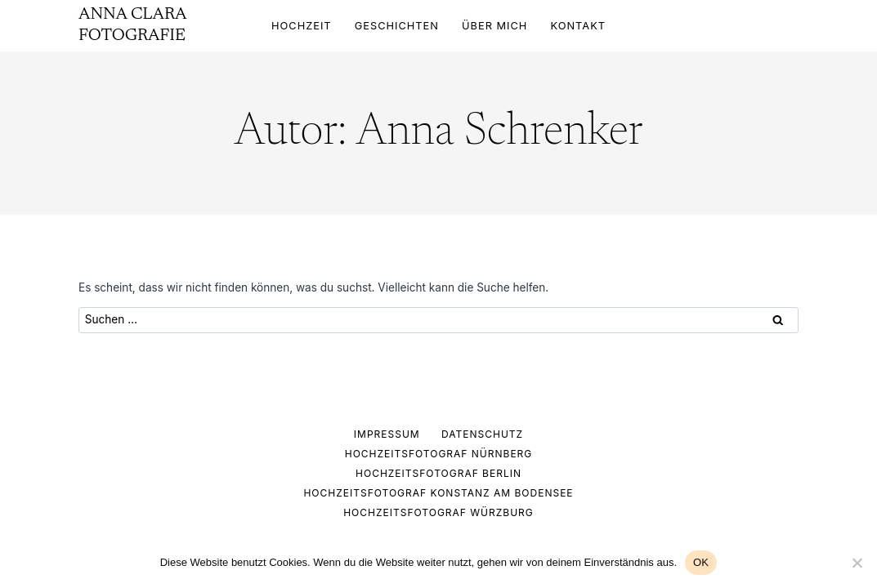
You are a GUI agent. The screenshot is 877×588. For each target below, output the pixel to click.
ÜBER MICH (494, 26)
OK (701, 562)
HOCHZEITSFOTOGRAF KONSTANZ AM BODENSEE (438, 493)
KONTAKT (578, 26)
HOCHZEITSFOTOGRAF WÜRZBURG (438, 512)
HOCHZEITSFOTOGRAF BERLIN (438, 473)
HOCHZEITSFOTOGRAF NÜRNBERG (439, 454)
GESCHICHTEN (397, 26)
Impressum (387, 434)
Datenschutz (482, 434)
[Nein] (857, 563)
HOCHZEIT (302, 26)
